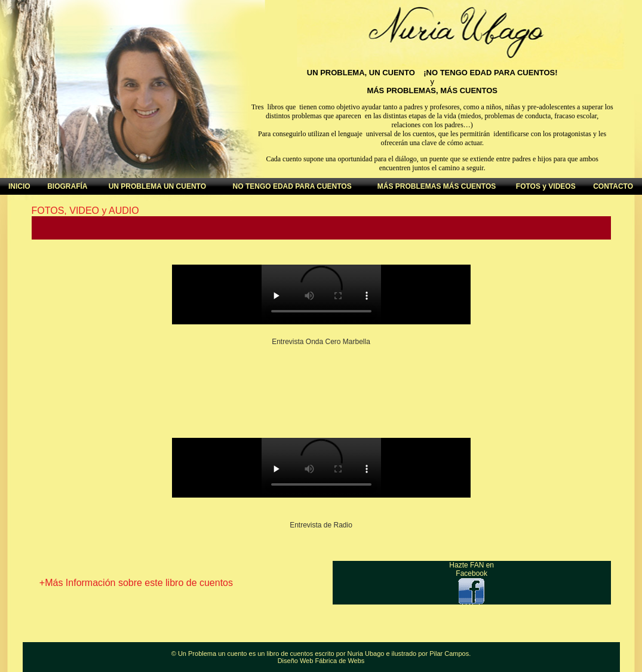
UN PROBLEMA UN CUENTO (157, 186)
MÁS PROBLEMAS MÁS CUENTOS (437, 186)
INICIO (19, 186)
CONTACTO (613, 186)
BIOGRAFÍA (67, 186)
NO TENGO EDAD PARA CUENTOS (292, 186)
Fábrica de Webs (340, 661)
